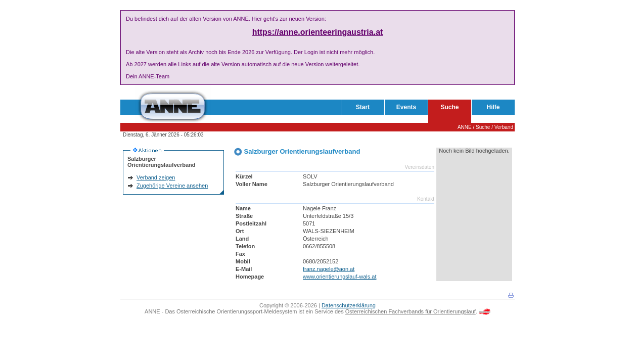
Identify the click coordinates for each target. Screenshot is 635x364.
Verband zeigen (156, 177)
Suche (449, 107)
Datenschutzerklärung (349, 305)
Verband (504, 127)
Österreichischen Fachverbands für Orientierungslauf (411, 311)
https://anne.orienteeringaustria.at (318, 32)
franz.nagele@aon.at (329, 269)
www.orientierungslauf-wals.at (340, 277)
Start (363, 107)
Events (406, 107)
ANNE (465, 127)
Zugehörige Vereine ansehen (172, 186)
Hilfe (493, 107)
